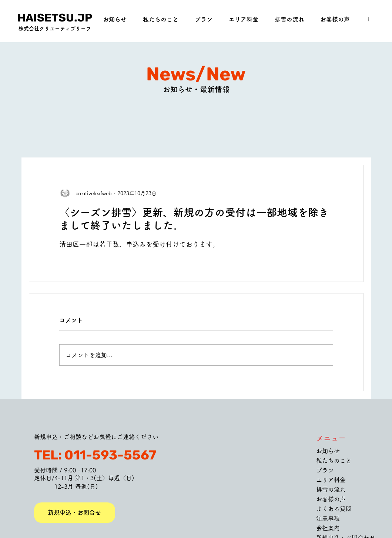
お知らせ (328, 451)
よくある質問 (334, 509)
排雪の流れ (331, 489)
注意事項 (328, 518)
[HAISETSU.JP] (55, 18)
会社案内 (328, 528)
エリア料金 (331, 480)
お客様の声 (331, 499)
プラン (325, 470)
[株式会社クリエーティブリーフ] (55, 29)
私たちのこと (334, 461)
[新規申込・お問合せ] (75, 513)
